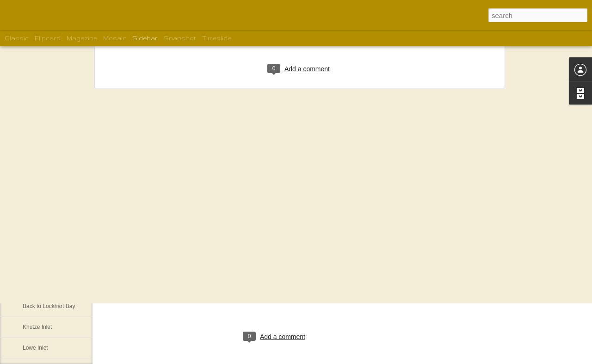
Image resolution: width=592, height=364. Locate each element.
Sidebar (145, 38)
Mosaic (115, 38)
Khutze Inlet (37, 327)
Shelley (305, 299)
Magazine (82, 38)
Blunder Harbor (41, 244)
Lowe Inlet (35, 348)
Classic (17, 38)
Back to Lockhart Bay (49, 306)
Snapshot (180, 38)
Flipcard (48, 38)
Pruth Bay (35, 285)
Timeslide (217, 38)
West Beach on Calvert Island (59, 265)
